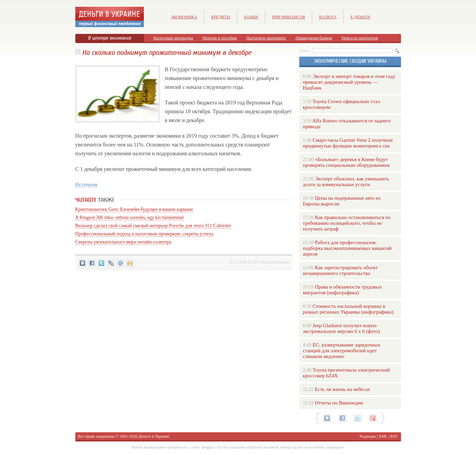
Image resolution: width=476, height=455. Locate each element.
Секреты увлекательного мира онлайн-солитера (123, 242)
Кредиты (221, 17)
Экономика (184, 17)
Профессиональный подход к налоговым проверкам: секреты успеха (144, 234)
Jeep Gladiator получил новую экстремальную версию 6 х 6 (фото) (341, 328)
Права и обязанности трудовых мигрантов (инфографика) (342, 290)
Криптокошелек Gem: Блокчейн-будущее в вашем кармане (134, 209)
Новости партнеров (360, 38)
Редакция (368, 436)
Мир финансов (289, 17)
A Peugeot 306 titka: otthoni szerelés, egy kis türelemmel (130, 217)
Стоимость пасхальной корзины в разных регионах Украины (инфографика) (348, 309)
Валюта (328, 17)
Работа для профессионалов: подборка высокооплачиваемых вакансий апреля (347, 248)
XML (383, 436)
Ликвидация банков (313, 38)
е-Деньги (360, 17)
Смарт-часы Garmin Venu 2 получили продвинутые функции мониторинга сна (348, 143)
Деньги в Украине (154, 436)
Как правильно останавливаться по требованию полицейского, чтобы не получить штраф (347, 223)
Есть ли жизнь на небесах (343, 389)
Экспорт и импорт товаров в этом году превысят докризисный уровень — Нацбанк (349, 82)
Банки (251, 17)
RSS (394, 436)
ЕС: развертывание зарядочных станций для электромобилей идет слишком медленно (342, 351)
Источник (87, 185)
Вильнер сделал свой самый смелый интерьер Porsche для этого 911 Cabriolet (153, 226)
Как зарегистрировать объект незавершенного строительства (340, 270)
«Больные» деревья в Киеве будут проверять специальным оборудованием (346, 162)
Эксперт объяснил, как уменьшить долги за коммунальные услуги (346, 182)
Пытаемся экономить (266, 38)
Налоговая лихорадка (173, 38)
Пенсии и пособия (220, 38)
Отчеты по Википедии (339, 403)
